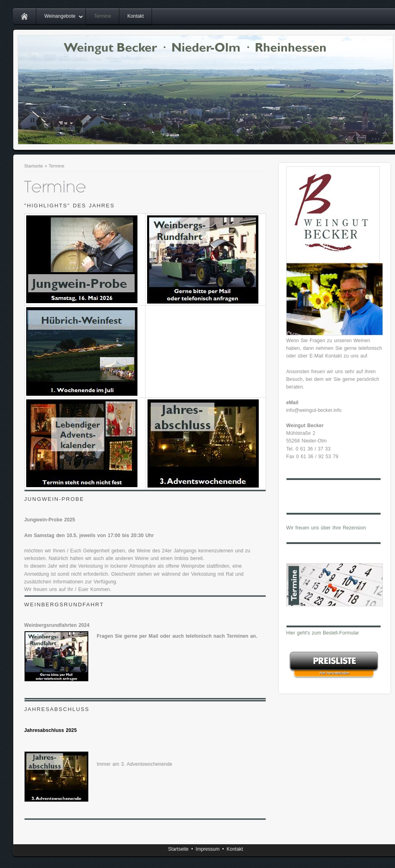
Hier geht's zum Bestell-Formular (323, 633)
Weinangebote (60, 16)
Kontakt (136, 16)
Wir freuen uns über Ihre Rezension (326, 528)
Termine (103, 16)
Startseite (34, 166)
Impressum (207, 849)
